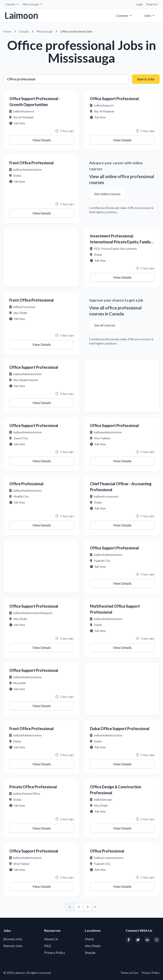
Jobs (150, 15)
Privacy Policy (55, 952)
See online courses (107, 194)
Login (139, 4)
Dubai (89, 939)
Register (152, 4)
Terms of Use (129, 973)
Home (7, 31)
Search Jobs (146, 79)
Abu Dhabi (93, 946)
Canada (12, 4)
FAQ (48, 946)
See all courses (105, 325)
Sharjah (90, 952)
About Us (51, 939)
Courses (124, 15)
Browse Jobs (13, 939)
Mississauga (33, 4)
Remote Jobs (13, 946)
